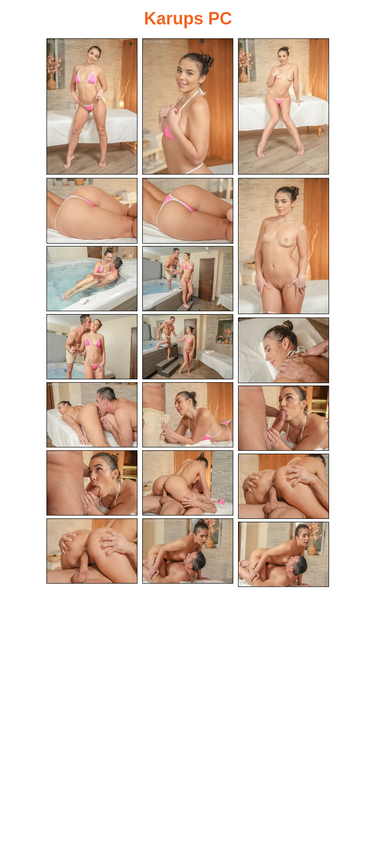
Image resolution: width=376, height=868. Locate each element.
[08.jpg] (188, 279)
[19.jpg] (188, 551)
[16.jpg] (188, 483)
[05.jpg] (188, 211)
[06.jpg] (284, 246)
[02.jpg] (188, 106)
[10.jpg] (188, 347)
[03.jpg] (284, 106)
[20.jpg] (284, 555)
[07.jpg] (92, 279)
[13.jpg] (188, 415)
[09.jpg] (92, 347)
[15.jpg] (92, 483)
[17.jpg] (284, 487)
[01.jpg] (92, 106)
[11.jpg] (284, 350)
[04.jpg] (92, 211)
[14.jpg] (284, 418)
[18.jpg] (92, 551)
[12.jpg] (92, 415)
